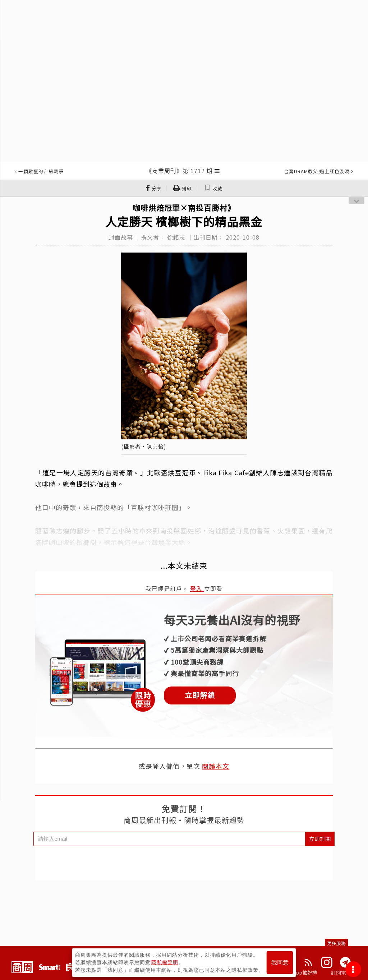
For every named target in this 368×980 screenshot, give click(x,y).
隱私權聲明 (165, 962)
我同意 (280, 963)
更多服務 (336, 943)
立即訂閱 (320, 839)
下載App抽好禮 (300, 972)
